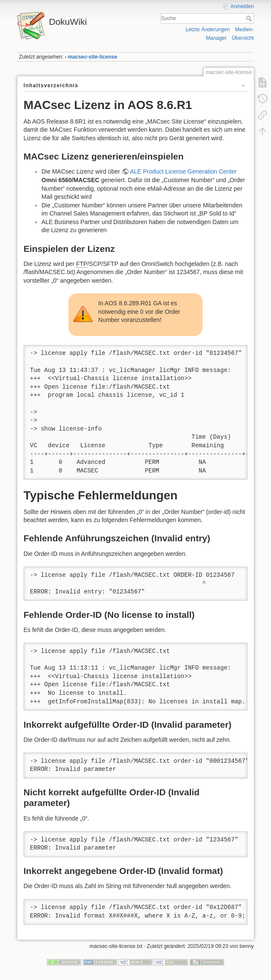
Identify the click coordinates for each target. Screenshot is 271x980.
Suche (250, 18)
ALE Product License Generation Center (183, 171)
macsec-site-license (93, 57)
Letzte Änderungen (208, 30)
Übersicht (243, 38)
